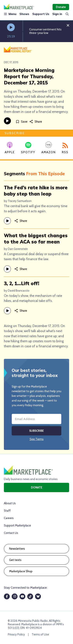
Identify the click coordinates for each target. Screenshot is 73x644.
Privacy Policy (16, 634)
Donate (61, 7)
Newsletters (17, 549)
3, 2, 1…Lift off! (22, 283)
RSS (65, 148)
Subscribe (36, 431)
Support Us (41, 14)
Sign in (57, 14)
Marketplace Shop (21, 571)
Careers (9, 518)
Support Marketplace (17, 525)
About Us (10, 503)
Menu (10, 14)
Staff (7, 511)
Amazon (49, 148)
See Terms (37, 439)
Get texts (15, 560)
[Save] (22, 122)
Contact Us (11, 533)
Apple (10, 148)
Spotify (28, 148)
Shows (24, 14)
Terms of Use (40, 634)
